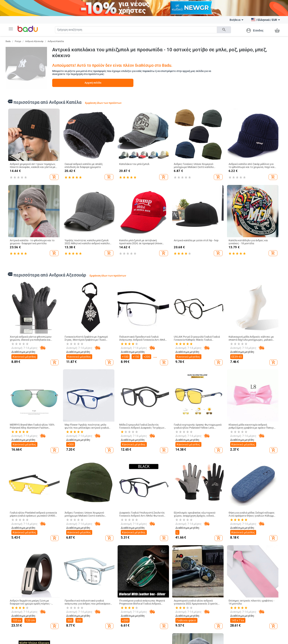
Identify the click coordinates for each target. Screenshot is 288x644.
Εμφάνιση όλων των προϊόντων (103, 103)
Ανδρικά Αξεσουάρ (34, 41)
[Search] (136, 30)
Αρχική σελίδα (93, 83)
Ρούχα (18, 41)
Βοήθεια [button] (236, 20)
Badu (8, 41)
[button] (11, 29)
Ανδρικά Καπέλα (56, 41)
